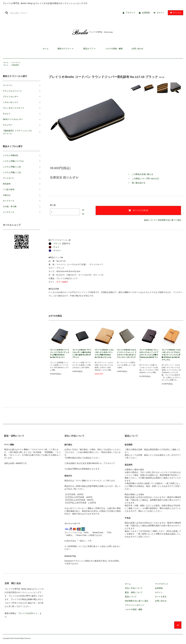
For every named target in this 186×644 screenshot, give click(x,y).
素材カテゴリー (66, 49)
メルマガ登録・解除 (114, 49)
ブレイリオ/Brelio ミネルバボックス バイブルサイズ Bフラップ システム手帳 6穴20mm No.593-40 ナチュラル (171, 355)
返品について (150, 220)
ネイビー (57, 250)
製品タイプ (90, 49)
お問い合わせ (137, 49)
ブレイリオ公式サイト (28, 613)
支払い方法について (134, 588)
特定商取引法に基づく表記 (169, 220)
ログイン (160, 13)
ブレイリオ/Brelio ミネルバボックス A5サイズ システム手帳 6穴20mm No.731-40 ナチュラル (104, 354)
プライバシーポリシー (135, 605)
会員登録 (146, 13)
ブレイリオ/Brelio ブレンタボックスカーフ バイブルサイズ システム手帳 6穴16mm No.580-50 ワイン (149, 355)
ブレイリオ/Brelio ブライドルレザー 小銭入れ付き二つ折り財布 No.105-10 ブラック (82, 354)
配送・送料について (134, 592)
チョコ (56, 247)
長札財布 (16, 65)
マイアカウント (162, 584)
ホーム (46, 49)
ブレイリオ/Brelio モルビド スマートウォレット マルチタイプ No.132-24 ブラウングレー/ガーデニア (127, 354)
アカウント (130, 13)
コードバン (16, 63)
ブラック (57, 244)
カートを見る (161, 597)
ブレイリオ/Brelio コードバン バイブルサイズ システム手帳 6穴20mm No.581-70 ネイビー (60, 354)
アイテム (175, 13)
